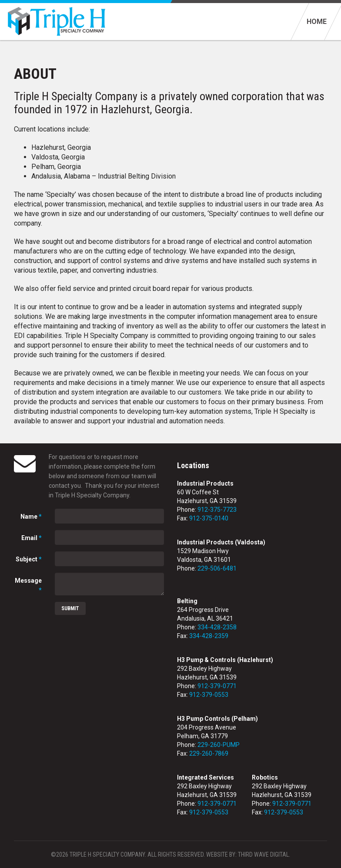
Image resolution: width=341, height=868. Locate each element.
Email (32, 538)
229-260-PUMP (219, 745)
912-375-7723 (217, 510)
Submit (70, 608)
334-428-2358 (217, 627)
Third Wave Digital (263, 854)
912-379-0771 (217, 686)
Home (317, 22)
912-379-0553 (209, 695)
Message (28, 585)
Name (31, 517)
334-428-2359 (209, 636)
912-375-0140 (209, 518)
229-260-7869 (209, 753)
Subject (29, 559)
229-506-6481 (217, 568)
